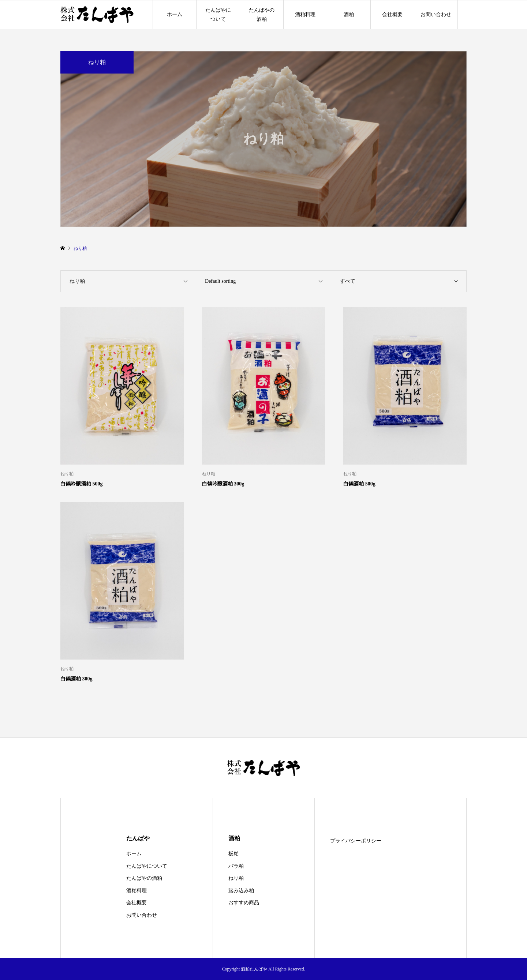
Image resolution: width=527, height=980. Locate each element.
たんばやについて (218, 15)
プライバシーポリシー (356, 841)
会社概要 (392, 14)
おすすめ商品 (244, 903)
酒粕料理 (305, 14)
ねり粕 (236, 878)
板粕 (233, 854)
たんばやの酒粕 (262, 15)
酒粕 (349, 14)
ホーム (175, 14)
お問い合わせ (436, 14)
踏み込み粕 (241, 891)
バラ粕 (236, 866)
